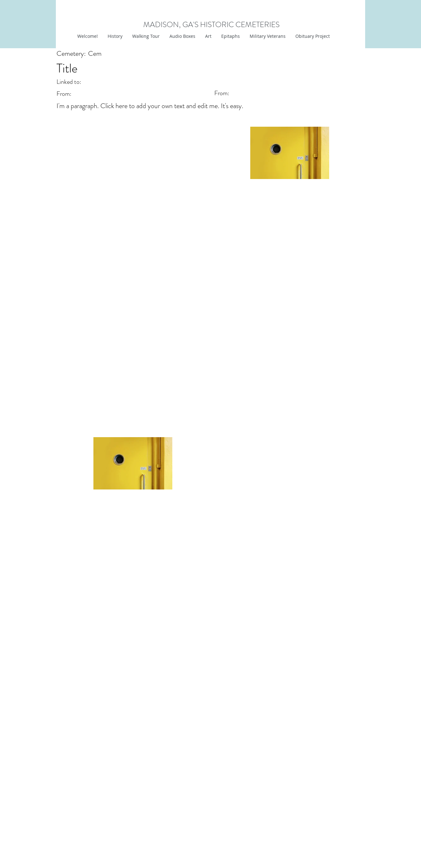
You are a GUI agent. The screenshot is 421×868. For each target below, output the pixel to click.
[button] (208, 36)
